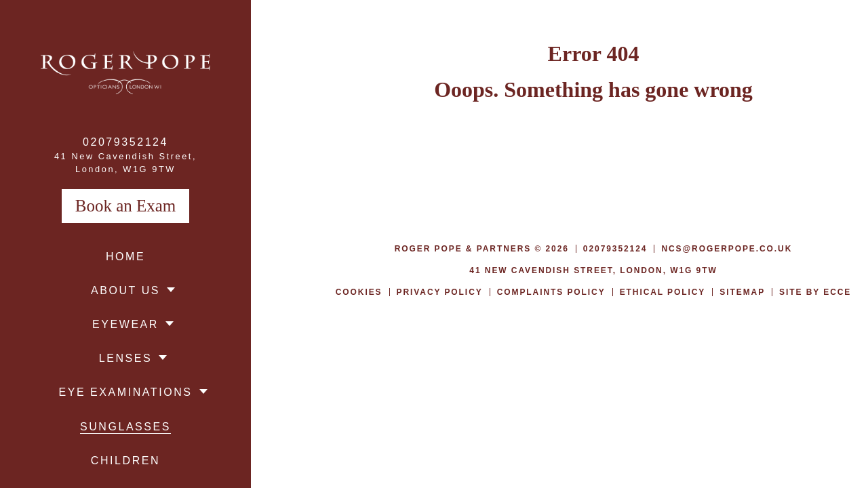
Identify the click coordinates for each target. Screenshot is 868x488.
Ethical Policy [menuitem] (663, 292)
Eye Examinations (125, 392)
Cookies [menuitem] (359, 292)
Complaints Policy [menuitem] (551, 292)
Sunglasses (125, 427)
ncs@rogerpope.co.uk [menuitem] (727, 249)
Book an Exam (126, 206)
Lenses (126, 358)
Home (125, 257)
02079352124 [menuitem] (125, 142)
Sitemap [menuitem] (742, 292)
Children (125, 461)
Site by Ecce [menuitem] (815, 292)
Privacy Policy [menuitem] (440, 292)
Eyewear (125, 324)
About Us (125, 290)
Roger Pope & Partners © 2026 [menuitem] (482, 249)
